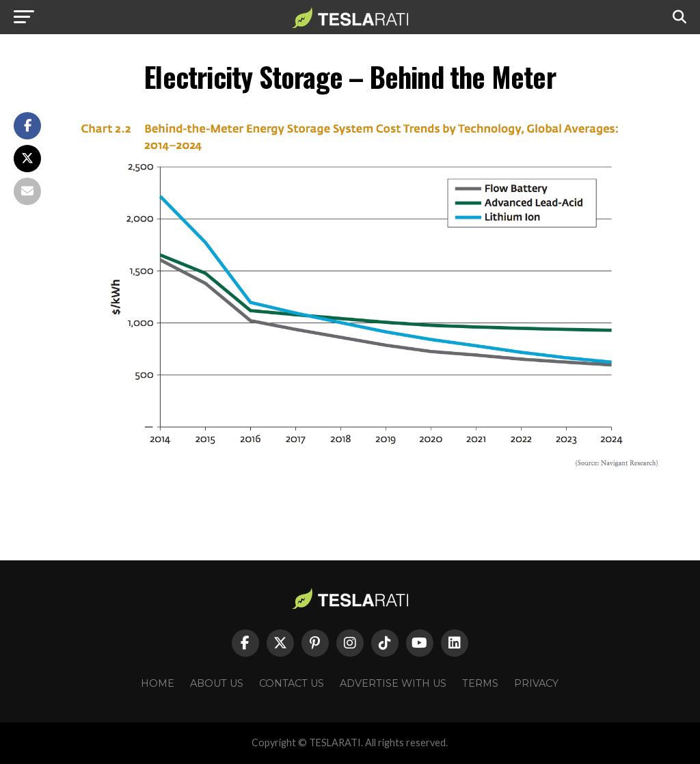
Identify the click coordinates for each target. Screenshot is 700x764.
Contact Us (292, 683)
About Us (217, 683)
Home (158, 683)
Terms (480, 683)
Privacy (536, 683)
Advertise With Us (393, 683)
